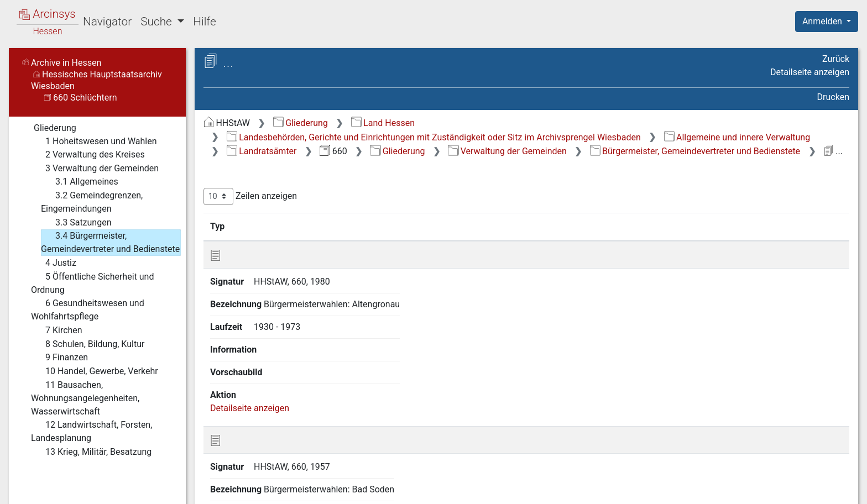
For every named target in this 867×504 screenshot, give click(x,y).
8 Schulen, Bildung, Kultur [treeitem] (88, 344)
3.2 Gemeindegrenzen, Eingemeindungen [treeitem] (92, 201)
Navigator (107, 22)
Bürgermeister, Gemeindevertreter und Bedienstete (695, 151)
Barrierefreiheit (749, 489)
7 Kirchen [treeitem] (57, 330)
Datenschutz (664, 489)
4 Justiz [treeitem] (54, 263)
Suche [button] (158, 22)
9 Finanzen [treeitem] (59, 358)
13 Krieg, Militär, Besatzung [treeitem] (91, 452)
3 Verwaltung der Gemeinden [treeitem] (95, 169)
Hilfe (204, 22)
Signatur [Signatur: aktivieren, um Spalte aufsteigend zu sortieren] (273, 226)
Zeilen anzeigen (250, 196)
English (25, 481)
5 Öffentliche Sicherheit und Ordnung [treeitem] (92, 283)
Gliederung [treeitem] (48, 128)
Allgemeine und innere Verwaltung (737, 137)
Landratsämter (262, 151)
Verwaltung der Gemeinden (507, 151)
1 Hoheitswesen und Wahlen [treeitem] (94, 141)
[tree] (97, 290)
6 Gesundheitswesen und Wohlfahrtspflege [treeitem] (88, 309)
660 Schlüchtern (80, 98)
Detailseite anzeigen (810, 72)
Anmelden (823, 21)
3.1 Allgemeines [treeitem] (80, 182)
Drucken (833, 97)
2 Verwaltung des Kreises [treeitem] (88, 155)
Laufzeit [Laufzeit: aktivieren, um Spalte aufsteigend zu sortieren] (540, 226)
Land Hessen (383, 123)
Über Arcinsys (582, 489)
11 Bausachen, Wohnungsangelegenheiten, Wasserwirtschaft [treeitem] (85, 398)
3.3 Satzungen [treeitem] (76, 223)
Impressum (830, 489)
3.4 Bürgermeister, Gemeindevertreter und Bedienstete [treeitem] (110, 242)
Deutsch (67, 481)
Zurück (836, 59)
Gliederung (301, 123)
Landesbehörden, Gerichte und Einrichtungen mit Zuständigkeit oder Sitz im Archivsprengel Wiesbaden (434, 137)
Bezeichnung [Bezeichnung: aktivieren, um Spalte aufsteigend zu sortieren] (382, 226)
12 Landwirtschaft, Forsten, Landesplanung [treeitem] (92, 431)
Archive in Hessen (62, 63)
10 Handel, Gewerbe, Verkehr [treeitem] (95, 371)
